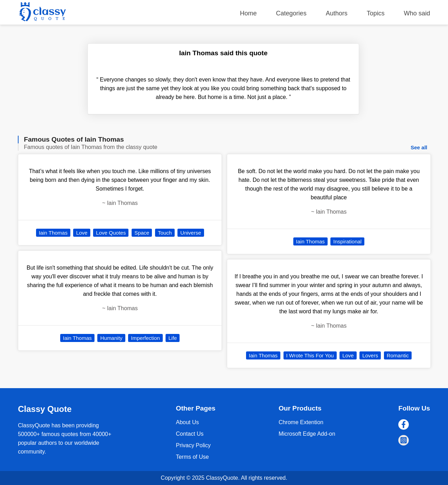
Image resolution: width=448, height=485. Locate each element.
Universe (191, 233)
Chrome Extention (301, 422)
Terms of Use (192, 457)
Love (82, 233)
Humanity (111, 338)
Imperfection (145, 338)
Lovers (370, 355)
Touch (165, 233)
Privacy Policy (193, 445)
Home (248, 13)
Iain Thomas (53, 233)
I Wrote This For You (310, 355)
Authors (337, 13)
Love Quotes (111, 233)
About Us (187, 422)
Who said (417, 13)
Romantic (398, 355)
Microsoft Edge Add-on (307, 434)
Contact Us (190, 434)
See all (419, 147)
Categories (291, 13)
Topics (376, 13)
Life (173, 338)
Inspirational (347, 241)
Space (142, 233)
